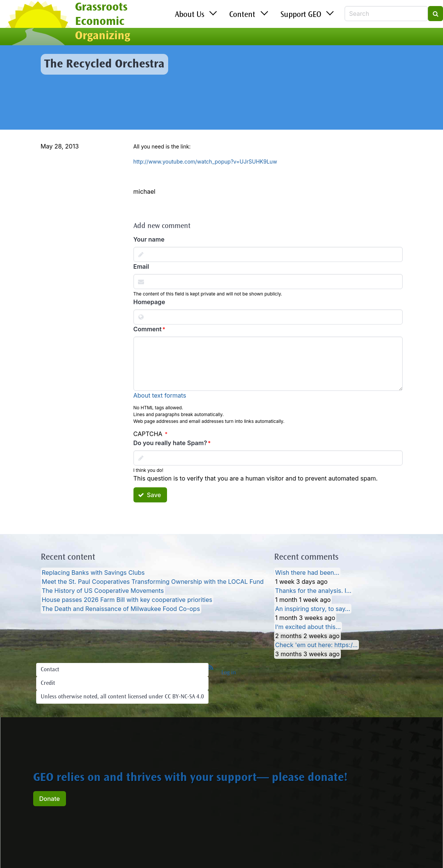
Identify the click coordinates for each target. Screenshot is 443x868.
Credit (48, 683)
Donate (50, 799)
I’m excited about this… (308, 627)
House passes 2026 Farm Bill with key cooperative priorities (127, 600)
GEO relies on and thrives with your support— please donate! (190, 778)
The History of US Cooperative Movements (103, 591)
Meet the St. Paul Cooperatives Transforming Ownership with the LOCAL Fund (153, 582)
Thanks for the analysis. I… (313, 591)
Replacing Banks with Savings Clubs (93, 573)
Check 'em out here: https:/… (317, 645)
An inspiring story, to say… (313, 609)
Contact (50, 670)
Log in (229, 673)
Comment (148, 329)
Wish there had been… (307, 573)
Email (141, 266)
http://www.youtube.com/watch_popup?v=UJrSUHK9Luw (205, 162)
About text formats (160, 395)
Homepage (149, 302)
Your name (149, 239)
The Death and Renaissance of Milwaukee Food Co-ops (121, 609)
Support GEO (301, 15)
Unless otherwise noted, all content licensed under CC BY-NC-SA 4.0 (122, 697)
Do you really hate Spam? (170, 443)
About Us (190, 15)
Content (242, 15)
